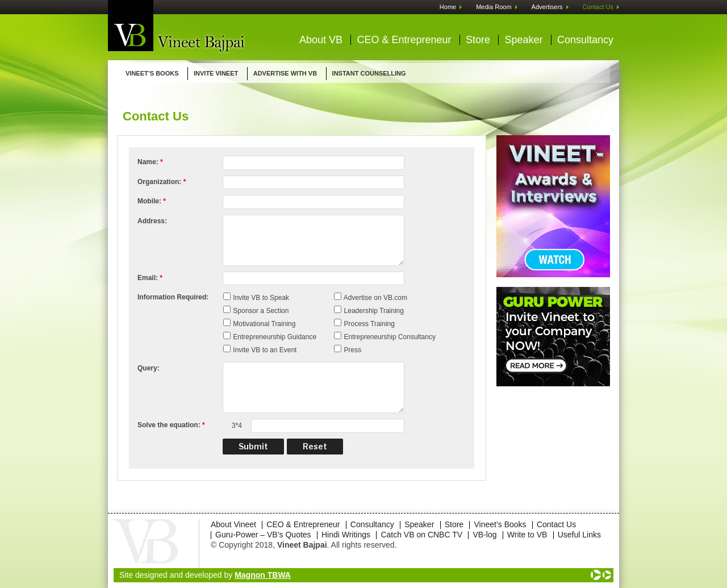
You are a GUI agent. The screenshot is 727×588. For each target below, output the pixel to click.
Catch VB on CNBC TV (421, 535)
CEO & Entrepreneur (404, 40)
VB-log (484, 535)
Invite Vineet (216, 73)
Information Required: (173, 297)
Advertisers (547, 7)
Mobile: (152, 201)
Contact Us (598, 7)
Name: (150, 162)
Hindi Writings (346, 535)
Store (478, 40)
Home (448, 7)
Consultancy (585, 40)
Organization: (162, 182)
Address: (152, 221)
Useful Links (579, 535)
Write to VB (527, 535)
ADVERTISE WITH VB (285, 73)
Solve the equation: (171, 425)
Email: (150, 278)
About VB (321, 40)
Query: (149, 368)
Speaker (523, 40)
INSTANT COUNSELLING (369, 73)
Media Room (494, 7)
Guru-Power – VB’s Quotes (263, 535)
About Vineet (233, 524)
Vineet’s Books (152, 73)
